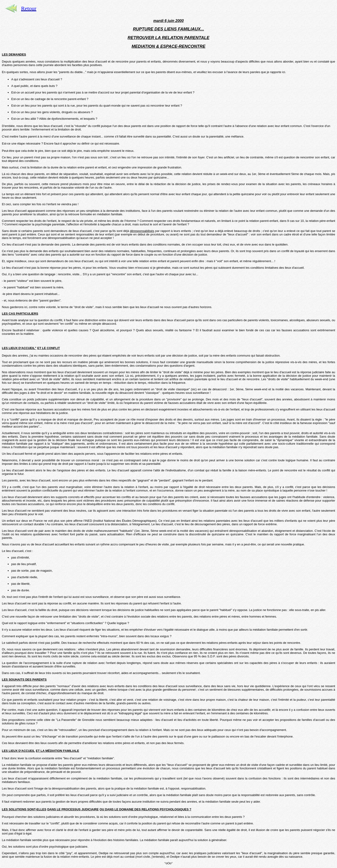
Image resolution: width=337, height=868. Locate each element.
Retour (29, 8)
